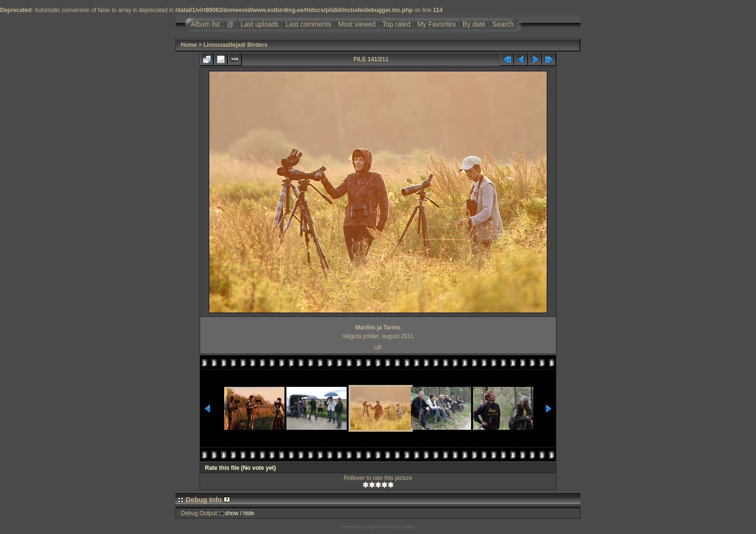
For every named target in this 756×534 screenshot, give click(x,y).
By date (474, 24)
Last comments (308, 24)
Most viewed (357, 24)
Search (503, 24)
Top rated (396, 24)
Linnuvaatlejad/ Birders (236, 45)
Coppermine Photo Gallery (390, 527)
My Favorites (436, 24)
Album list (206, 24)
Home (189, 45)
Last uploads (260, 24)
